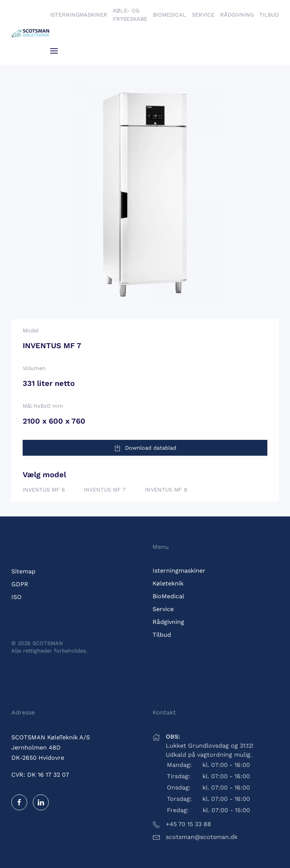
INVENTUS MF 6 (44, 490)
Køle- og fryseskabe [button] (130, 15)
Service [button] (203, 15)
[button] (54, 51)
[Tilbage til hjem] (31, 33)
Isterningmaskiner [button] (79, 15)
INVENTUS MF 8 (166, 490)
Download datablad (145, 448)
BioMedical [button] (170, 15)
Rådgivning (237, 15)
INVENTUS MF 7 (105, 490)
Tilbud (269, 15)
